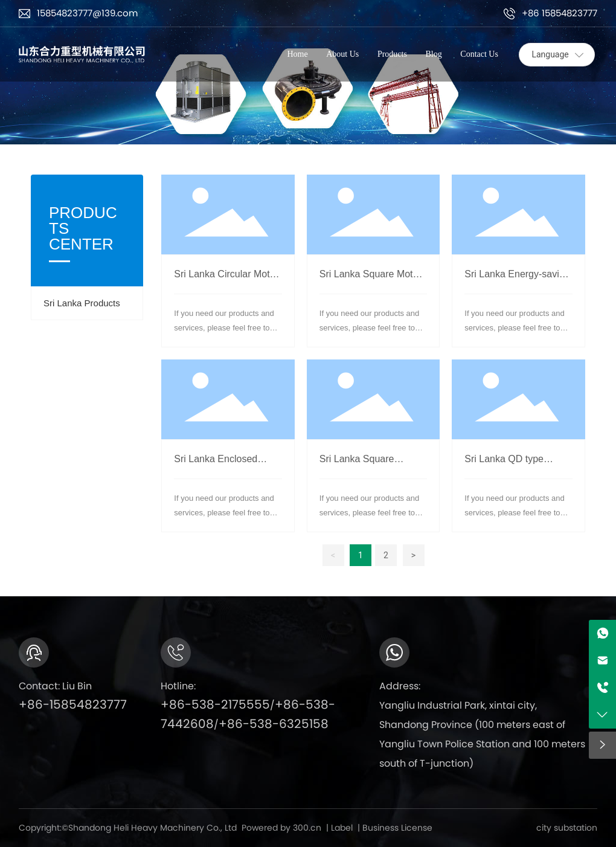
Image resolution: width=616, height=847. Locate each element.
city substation (567, 828)
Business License (397, 828)
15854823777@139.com (87, 13)
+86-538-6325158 (274, 724)
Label (342, 828)
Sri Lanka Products (82, 303)
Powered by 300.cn (281, 828)
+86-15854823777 (73, 704)
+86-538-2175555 (215, 704)
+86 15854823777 (560, 13)
